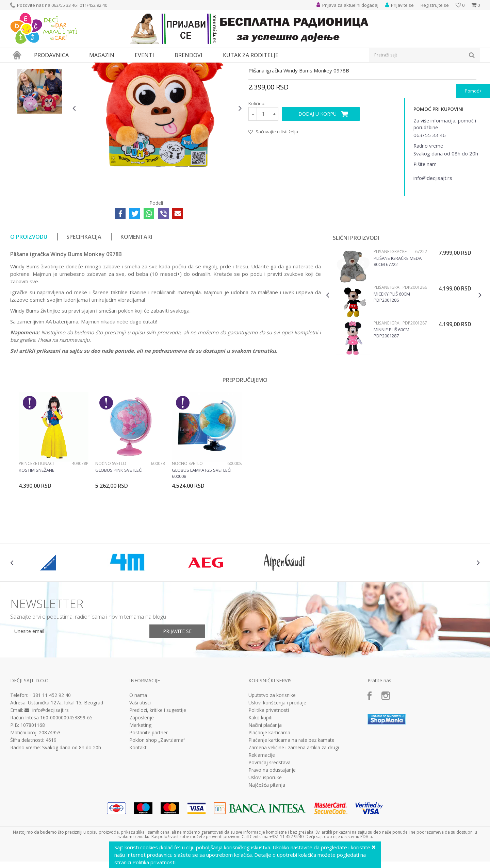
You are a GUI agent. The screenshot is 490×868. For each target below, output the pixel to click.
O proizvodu (29, 299)
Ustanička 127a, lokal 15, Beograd (66, 765)
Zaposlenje (142, 780)
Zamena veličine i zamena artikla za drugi (294, 810)
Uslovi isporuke (265, 840)
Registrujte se (435, 5)
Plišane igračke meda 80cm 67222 (398, 324)
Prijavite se (177, 694)
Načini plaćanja (265, 788)
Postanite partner (149, 795)
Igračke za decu (70, 67)
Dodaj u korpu (317, 176)
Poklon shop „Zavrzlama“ (157, 803)
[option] (40, 109)
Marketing (140, 788)
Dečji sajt (19, 67)
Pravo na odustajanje (272, 833)
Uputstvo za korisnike (272, 758)
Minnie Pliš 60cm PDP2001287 (391, 395)
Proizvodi (42, 67)
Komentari (136, 299)
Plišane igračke (151, 67)
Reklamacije (262, 818)
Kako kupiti (260, 780)
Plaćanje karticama (269, 795)
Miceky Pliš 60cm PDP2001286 (392, 360)
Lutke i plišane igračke (111, 67)
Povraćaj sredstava (269, 825)
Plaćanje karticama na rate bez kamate (291, 803)
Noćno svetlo (111, 526)
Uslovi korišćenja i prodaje (277, 765)
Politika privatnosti (269, 773)
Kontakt (138, 810)
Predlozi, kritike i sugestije (158, 773)
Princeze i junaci (36, 526)
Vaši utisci (140, 765)
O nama (138, 758)
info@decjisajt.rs (51, 773)
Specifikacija (84, 299)
